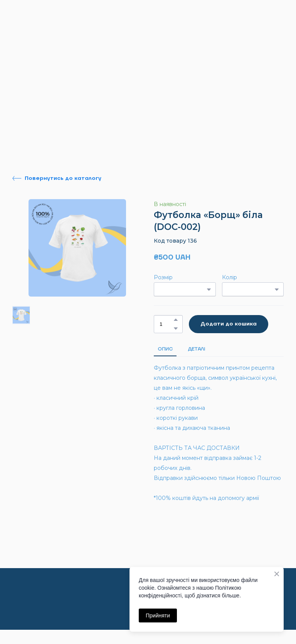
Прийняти (158, 615)
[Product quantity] (166, 324)
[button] (57, 179)
